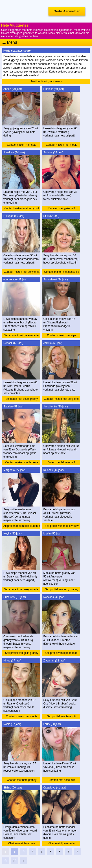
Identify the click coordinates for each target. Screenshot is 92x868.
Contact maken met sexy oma (22, 272)
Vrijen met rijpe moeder (62, 843)
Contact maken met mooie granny (61, 145)
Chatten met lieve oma (22, 843)
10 (15, 861)
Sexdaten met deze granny (22, 399)
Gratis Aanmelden (67, 11)
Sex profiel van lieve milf (62, 716)
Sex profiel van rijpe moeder (62, 653)
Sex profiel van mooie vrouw (62, 526)
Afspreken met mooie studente (22, 526)
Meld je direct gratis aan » (47, 81)
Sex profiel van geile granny (22, 653)
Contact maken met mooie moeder (22, 717)
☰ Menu (10, 42)
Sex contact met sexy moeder (22, 589)
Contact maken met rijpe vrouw (61, 336)
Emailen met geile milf (62, 208)
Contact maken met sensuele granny (62, 272)
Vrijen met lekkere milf (62, 462)
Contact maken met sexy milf (22, 208)
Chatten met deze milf (62, 780)
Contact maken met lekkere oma (22, 463)
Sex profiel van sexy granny (62, 589)
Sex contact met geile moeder (22, 335)
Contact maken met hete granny (22, 145)
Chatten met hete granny (22, 780)
